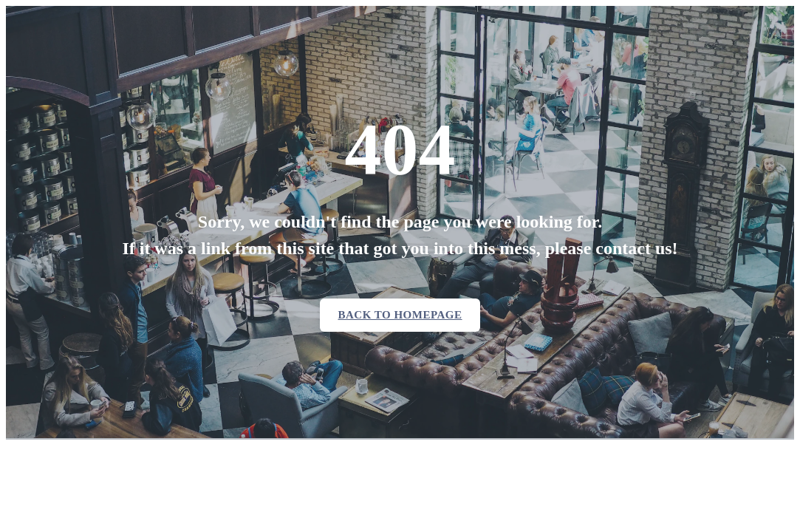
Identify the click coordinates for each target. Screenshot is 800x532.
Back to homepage (400, 315)
